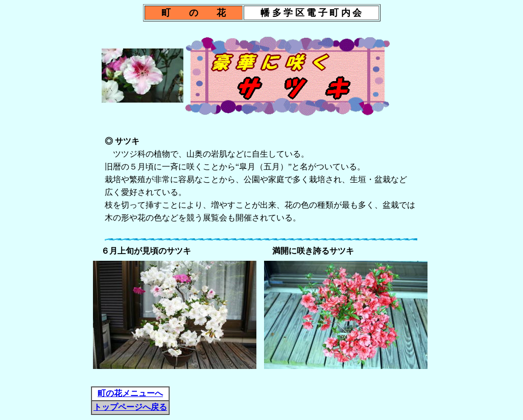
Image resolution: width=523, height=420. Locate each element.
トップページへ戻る (130, 407)
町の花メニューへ (130, 393)
